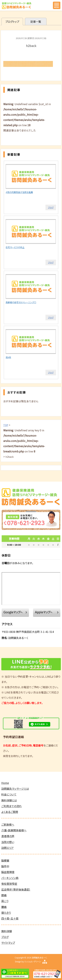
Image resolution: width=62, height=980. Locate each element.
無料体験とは (9, 800)
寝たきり (6, 913)
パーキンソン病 (10, 878)
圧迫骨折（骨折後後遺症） (16, 889)
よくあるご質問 (10, 812)
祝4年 (8, 357)
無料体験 (7, 931)
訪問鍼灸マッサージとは (15, 789)
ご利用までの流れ (11, 806)
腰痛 (4, 907)
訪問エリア (8, 848)
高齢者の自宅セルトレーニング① (21, 302)
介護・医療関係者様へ (14, 830)
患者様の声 (8, 836)
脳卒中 (5, 866)
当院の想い (8, 842)
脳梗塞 (5, 860)
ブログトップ (12, 22)
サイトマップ (8, 943)
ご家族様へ (8, 824)
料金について (9, 794)
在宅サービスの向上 (15, 247)
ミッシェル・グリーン (33, 961)
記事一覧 (36, 22)
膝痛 (4, 895)
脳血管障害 (8, 872)
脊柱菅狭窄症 (9, 884)
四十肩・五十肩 (10, 918)
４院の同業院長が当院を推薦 (19, 192)
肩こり (5, 901)
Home (5, 783)
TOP (6, 425)
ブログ (51, 207)
